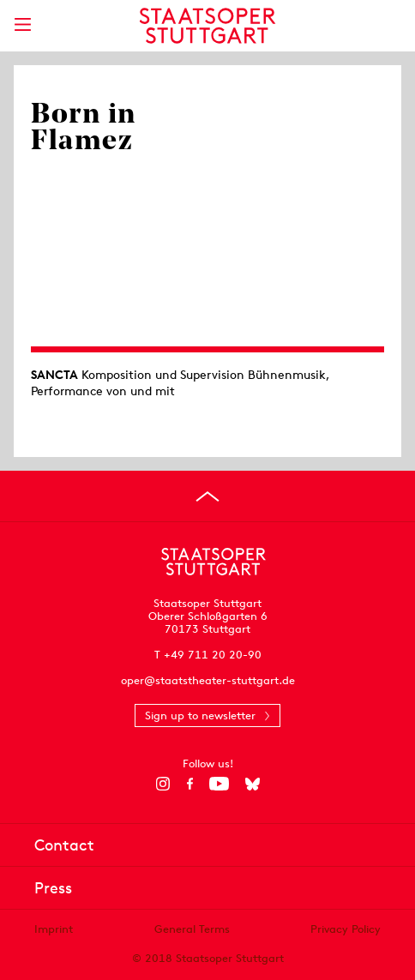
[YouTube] (219, 784)
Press (53, 888)
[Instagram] (163, 784)
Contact (64, 845)
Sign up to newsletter (200, 715)
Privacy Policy (346, 929)
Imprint (54, 929)
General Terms (192, 929)
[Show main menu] (22, 24)
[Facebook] (190, 784)
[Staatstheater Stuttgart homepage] (208, 26)
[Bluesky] (253, 784)
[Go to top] (207, 496)
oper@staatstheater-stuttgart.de (208, 680)
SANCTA (54, 375)
